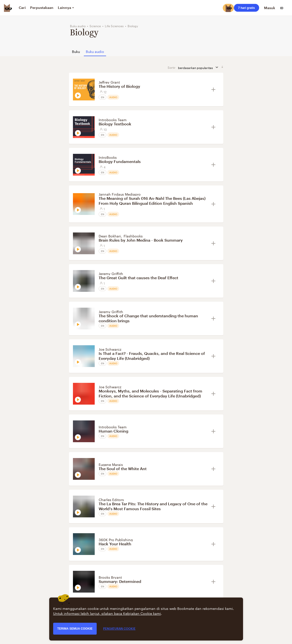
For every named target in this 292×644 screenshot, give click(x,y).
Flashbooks (133, 236)
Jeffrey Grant (109, 82)
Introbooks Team (113, 119)
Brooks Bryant (110, 577)
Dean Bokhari (110, 236)
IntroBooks (108, 157)
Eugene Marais (111, 464)
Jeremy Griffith (111, 273)
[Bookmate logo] (8, 8)
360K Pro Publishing (116, 539)
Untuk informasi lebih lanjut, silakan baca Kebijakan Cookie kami (107, 613)
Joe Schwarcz (110, 349)
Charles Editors (111, 499)
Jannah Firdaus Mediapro (120, 194)
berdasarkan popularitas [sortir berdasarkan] (198, 67)
